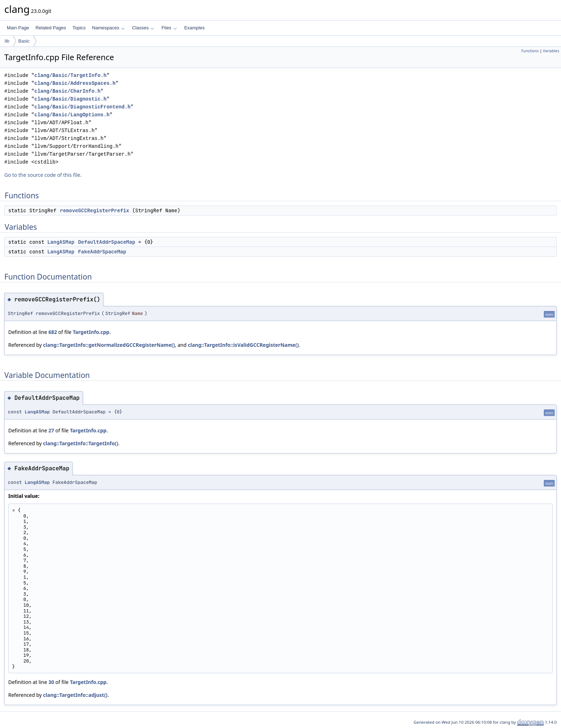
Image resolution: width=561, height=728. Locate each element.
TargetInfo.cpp (91, 332)
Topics (79, 28)
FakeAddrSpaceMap (102, 252)
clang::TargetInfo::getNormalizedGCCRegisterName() (109, 345)
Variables (551, 51)
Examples (194, 28)
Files (169, 28)
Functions (530, 51)
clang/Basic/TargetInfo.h (70, 75)
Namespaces (108, 28)
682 (53, 332)
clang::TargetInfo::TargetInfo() (81, 443)
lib (7, 41)
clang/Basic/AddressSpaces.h (75, 83)
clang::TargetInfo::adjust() (75, 695)
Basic (24, 41)
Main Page (18, 28)
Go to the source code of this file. (43, 175)
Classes (143, 28)
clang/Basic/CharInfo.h (67, 91)
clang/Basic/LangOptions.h (72, 115)
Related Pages (51, 28)
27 (51, 430)
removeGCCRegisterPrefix (95, 210)
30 (51, 682)
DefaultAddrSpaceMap (107, 242)
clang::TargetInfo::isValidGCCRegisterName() (243, 345)
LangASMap (61, 242)
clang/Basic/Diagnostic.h (70, 99)
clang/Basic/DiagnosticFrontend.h (82, 107)
